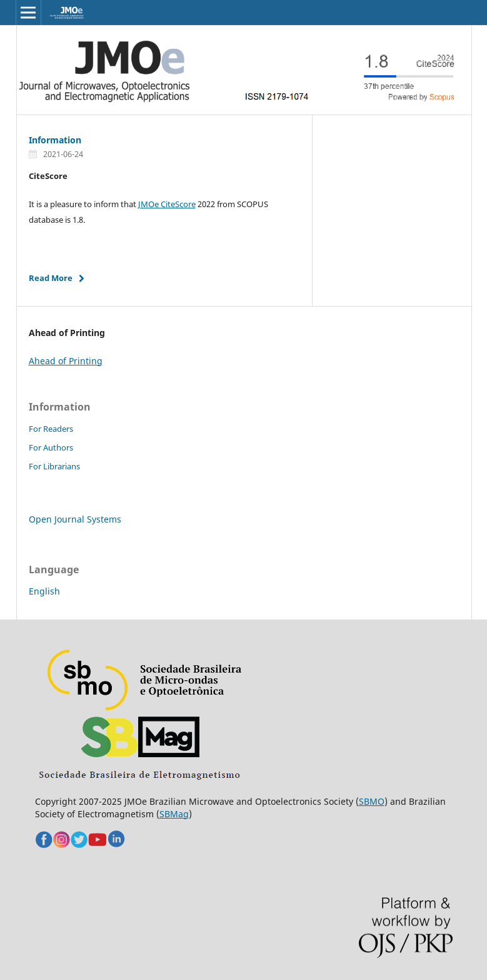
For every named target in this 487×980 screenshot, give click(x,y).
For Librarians (54, 466)
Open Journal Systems (75, 519)
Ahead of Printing (66, 361)
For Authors (51, 447)
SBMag (174, 814)
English (44, 591)
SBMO (372, 801)
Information (55, 140)
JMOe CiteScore (167, 204)
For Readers (51, 429)
